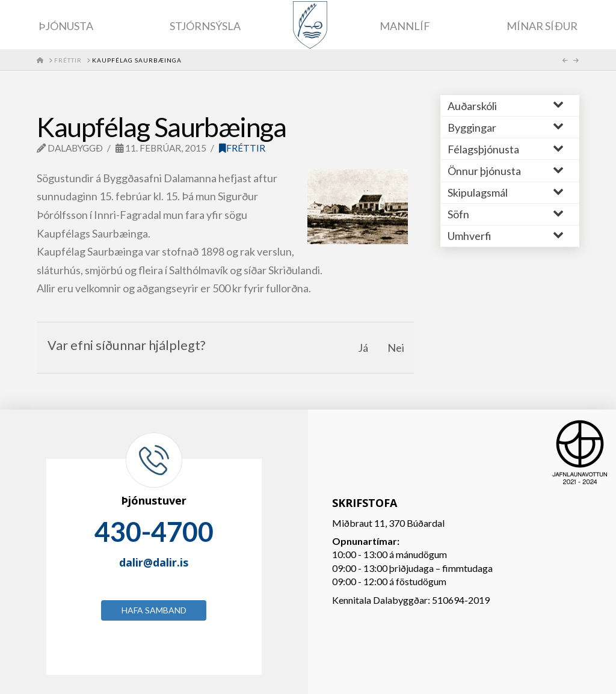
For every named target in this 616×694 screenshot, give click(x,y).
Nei (396, 348)
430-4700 (154, 532)
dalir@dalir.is (154, 562)
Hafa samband (154, 610)
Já (363, 348)
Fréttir (242, 148)
